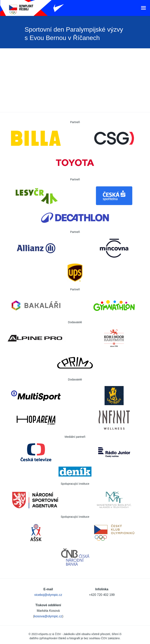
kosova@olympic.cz (48, 616)
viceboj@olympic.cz (48, 595)
